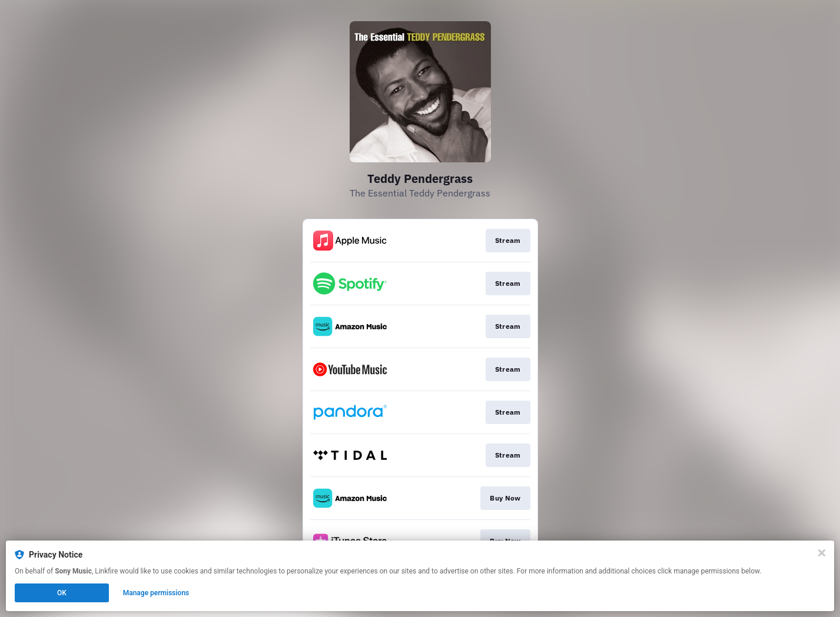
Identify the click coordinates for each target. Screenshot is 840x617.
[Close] (822, 553)
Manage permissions (156, 593)
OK (62, 593)
